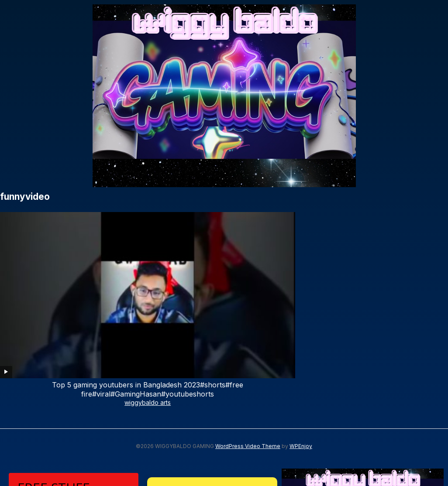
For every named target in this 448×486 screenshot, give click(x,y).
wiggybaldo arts (44, 286)
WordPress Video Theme (248, 330)
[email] (74, 433)
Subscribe (74, 460)
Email (26, 416)
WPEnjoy (301, 330)
